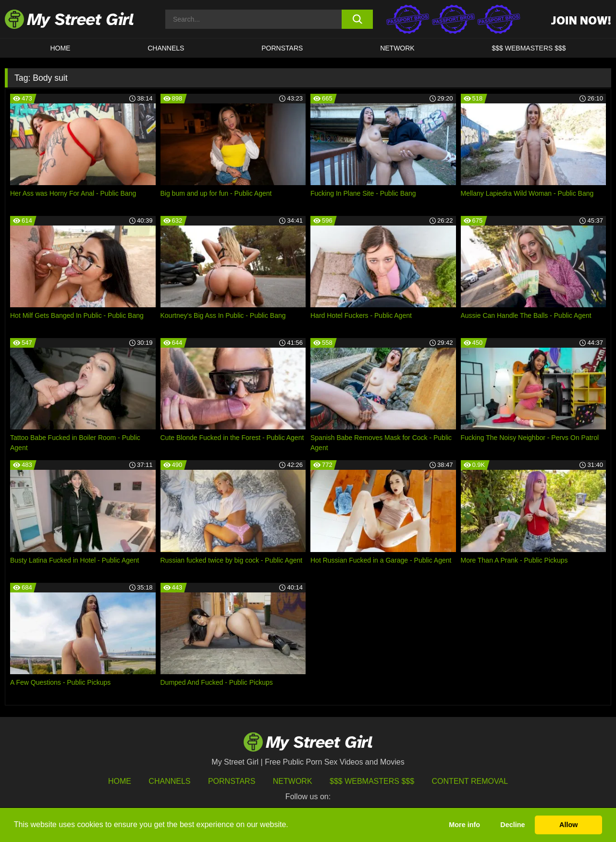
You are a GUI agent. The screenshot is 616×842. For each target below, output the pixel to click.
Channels (169, 781)
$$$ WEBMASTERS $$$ (529, 48)
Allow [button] (568, 825)
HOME (60, 48)
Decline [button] (512, 825)
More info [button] (464, 825)
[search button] (357, 19)
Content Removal (470, 781)
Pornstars (282, 48)
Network (397, 48)
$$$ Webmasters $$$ (372, 781)
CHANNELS (166, 48)
